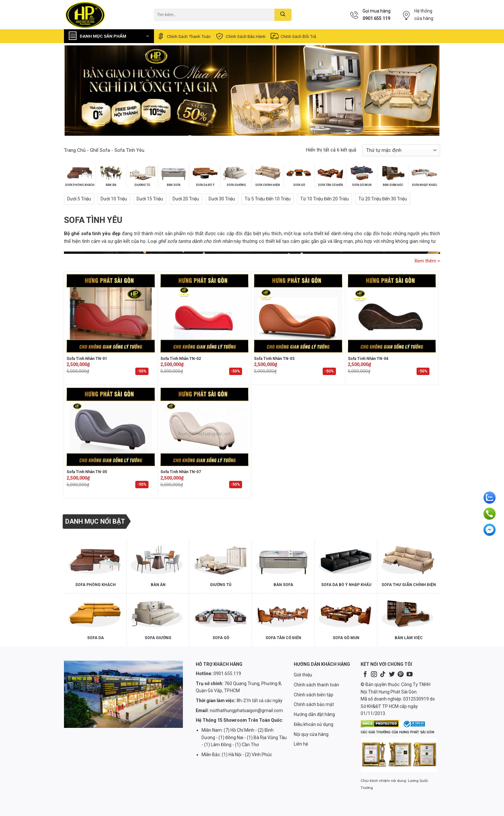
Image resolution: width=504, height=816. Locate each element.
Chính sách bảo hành (240, 36)
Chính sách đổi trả (293, 36)
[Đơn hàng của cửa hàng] (401, 150)
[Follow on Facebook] (365, 675)
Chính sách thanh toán (183, 36)
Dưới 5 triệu (79, 199)
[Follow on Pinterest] (401, 675)
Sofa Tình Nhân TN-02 (181, 359)
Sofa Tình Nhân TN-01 (87, 359)
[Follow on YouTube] (410, 675)
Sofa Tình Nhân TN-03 (274, 359)
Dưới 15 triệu (150, 199)
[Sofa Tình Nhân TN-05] (111, 427)
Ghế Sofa (100, 150)
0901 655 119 (376, 18)
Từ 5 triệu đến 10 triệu (268, 199)
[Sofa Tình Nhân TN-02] (205, 313)
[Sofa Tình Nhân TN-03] (298, 313)
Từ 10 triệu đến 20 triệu (324, 199)
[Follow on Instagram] (374, 675)
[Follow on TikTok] (383, 675)
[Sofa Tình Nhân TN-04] (392, 313)
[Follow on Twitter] (392, 675)
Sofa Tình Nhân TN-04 (368, 359)
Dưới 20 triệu (186, 199)
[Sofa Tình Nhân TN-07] (205, 427)
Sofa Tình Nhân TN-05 (87, 472)
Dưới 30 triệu (222, 199)
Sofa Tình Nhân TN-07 (181, 472)
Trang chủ (75, 150)
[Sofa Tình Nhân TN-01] (111, 313)
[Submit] (283, 15)
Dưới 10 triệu (114, 199)
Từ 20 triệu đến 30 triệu (383, 199)
